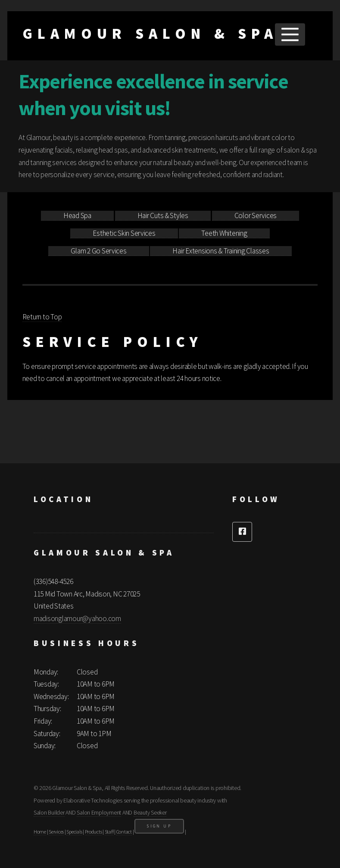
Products (94, 832)
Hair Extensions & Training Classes (221, 251)
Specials (74, 832)
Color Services (256, 215)
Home (40, 832)
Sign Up (159, 826)
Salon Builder (49, 812)
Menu (290, 34)
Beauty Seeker (150, 812)
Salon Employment (99, 812)
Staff (109, 832)
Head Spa (77, 215)
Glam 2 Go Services (98, 251)
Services (56, 832)
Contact (124, 832)
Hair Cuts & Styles (163, 215)
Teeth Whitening (224, 233)
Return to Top (42, 317)
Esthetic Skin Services (124, 233)
